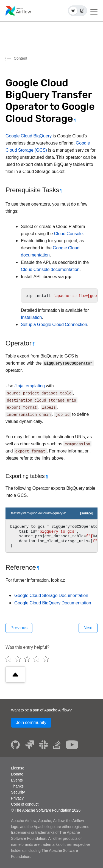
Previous (19, 628)
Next (88, 628)
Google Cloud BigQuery (29, 136)
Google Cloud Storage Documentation (51, 596)
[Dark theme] (82, 11)
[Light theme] (73, 11)
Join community (31, 723)
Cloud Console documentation (50, 269)
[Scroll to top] (15, 674)
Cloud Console (69, 234)
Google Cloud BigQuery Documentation (53, 603)
